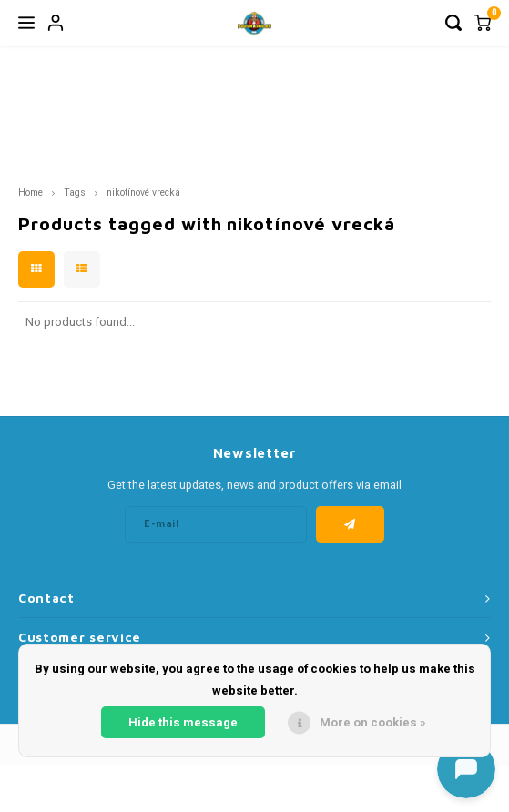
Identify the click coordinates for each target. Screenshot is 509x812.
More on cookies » (373, 722)
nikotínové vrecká (143, 193)
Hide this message (183, 722)
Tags (75, 193)
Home (31, 193)
